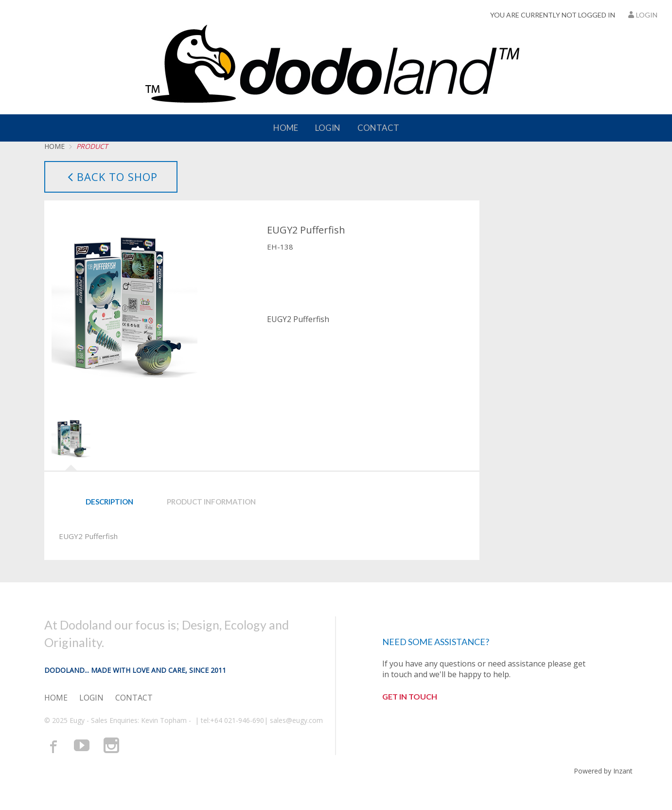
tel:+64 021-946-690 (232, 720)
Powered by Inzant (603, 771)
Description (109, 502)
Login (642, 15)
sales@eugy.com (296, 720)
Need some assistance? (436, 642)
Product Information (211, 502)
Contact (378, 128)
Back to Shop (111, 177)
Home (286, 128)
